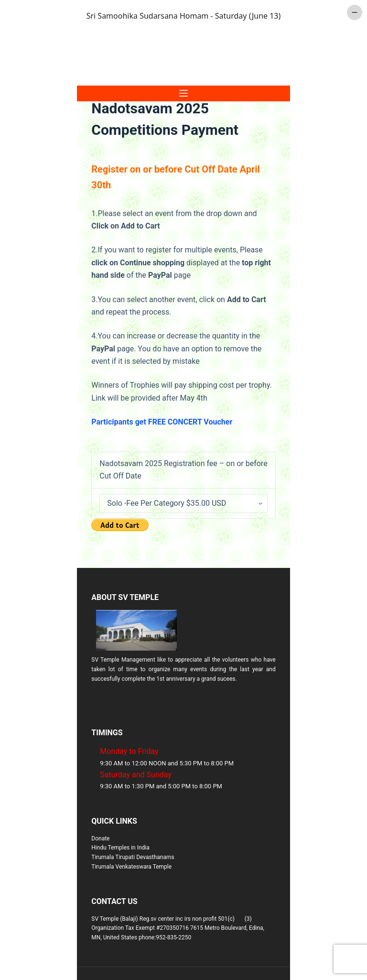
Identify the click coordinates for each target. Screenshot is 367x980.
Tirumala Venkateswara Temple (131, 867)
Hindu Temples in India (120, 848)
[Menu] (183, 93)
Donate (100, 838)
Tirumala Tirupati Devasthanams (133, 857)
